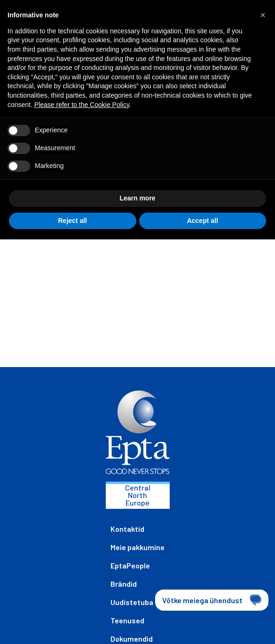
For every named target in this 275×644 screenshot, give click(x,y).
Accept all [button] (203, 221)
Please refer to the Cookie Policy (82, 105)
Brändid (124, 584)
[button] (263, 15)
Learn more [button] (137, 198)
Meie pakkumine (137, 547)
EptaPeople (130, 565)
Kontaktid (127, 529)
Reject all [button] (73, 221)
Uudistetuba (132, 602)
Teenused (127, 620)
